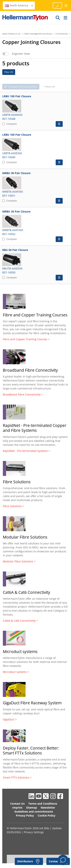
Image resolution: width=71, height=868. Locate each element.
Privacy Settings (34, 832)
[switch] (6, 54)
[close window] (66, 6)
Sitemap (32, 808)
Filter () (9, 72)
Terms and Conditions (43, 804)
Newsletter (48, 808)
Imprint (17, 808)
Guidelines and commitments (34, 812)
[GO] (58, 18)
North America (19, 5)
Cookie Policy (46, 815)
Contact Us (17, 804)
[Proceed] (57, 5)
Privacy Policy (25, 815)
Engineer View (21, 54)
